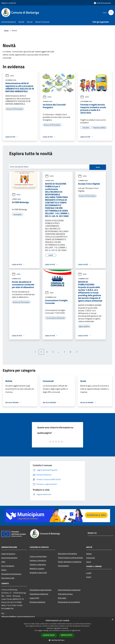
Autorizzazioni (63, 566)
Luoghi (89, 573)
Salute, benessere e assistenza (70, 562)
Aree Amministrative (9, 558)
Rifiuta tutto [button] (67, 635)
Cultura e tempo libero (38, 556)
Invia (98, 167)
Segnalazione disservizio (39, 594)
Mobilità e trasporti (37, 568)
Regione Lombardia (9, 3)
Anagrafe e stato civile (38, 573)
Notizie (89, 554)
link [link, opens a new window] (79, 630)
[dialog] (57, 631)
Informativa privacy (65, 594)
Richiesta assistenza (37, 602)
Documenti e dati (8, 578)
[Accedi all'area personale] (102, 3)
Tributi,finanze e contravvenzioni (70, 558)
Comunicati (91, 558)
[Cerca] (111, 12)
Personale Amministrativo (11, 574)
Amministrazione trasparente (69, 590)
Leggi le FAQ (34, 598)
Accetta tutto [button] (49, 635)
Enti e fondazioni (8, 566)
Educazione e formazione (67, 554)
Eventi (89, 577)
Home (6, 30)
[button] (57, 640)
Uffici (3, 562)
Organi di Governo (8, 554)
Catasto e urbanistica (38, 564)
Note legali (62, 598)
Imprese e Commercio (38, 560)
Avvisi (10, 76)
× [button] (112, 620)
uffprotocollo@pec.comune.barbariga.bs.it (18, 617)
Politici (4, 570)
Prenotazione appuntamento (41, 590)
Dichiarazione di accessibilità (69, 602)
